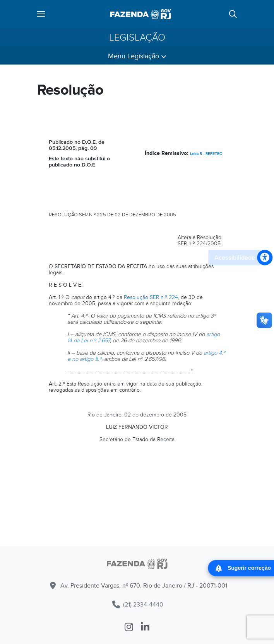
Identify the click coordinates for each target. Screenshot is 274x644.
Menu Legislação (137, 56)
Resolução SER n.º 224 (151, 297)
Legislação (137, 37)
